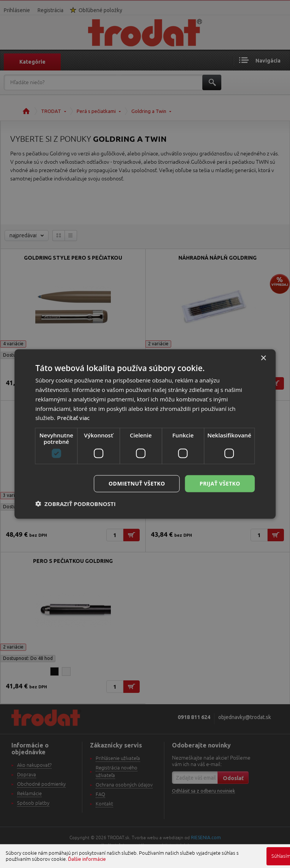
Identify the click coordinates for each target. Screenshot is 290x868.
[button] (76, 503)
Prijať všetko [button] (220, 483)
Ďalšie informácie (87, 859)
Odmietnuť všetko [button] (137, 483)
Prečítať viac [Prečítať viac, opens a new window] (73, 418)
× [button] (263, 358)
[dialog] (145, 434)
